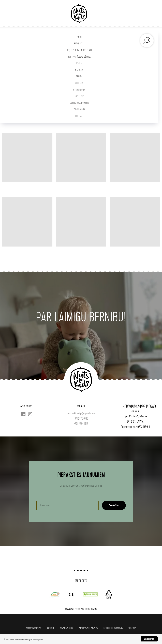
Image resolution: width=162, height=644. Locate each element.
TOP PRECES (79, 96)
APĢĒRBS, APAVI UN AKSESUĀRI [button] (79, 50)
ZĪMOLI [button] (79, 37)
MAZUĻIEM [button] (79, 70)
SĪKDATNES (132, 628)
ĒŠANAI (79, 63)
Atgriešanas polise (33, 628)
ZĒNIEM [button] (79, 77)
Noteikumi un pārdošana (113, 628)
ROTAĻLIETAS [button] (79, 44)
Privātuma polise (67, 628)
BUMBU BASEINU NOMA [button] (79, 103)
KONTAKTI (79, 116)
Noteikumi (50, 628)
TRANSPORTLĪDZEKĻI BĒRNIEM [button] (79, 57)
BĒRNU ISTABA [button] (79, 90)
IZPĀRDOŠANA (79, 110)
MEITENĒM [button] (79, 83)
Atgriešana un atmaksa (88, 628)
